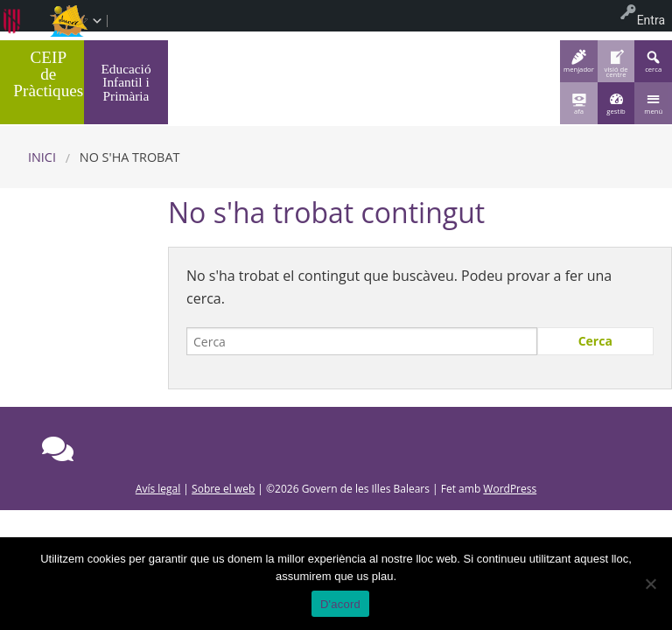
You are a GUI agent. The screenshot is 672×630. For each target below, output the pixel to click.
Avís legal (158, 489)
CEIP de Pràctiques (48, 74)
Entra (651, 20)
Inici (42, 157)
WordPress (510, 489)
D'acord (340, 604)
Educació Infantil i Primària (126, 82)
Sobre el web (223, 489)
